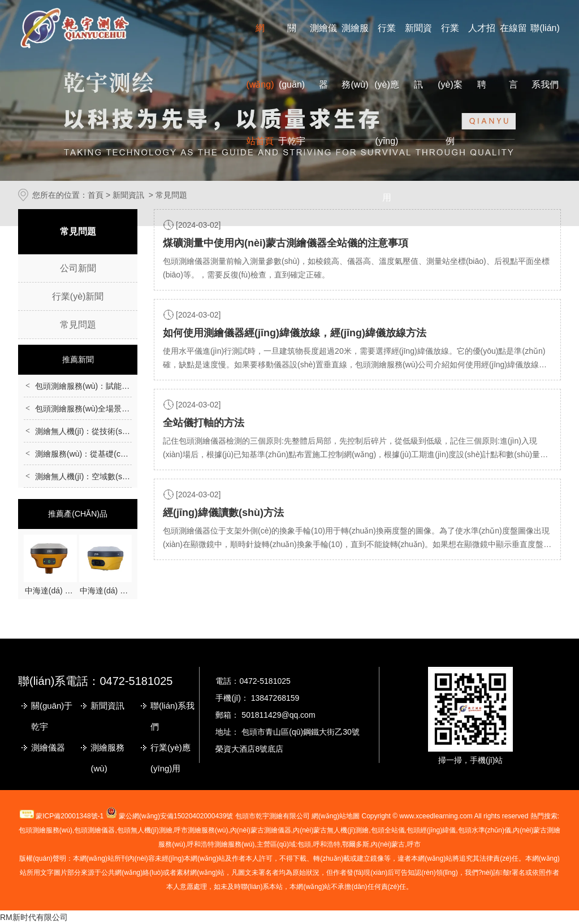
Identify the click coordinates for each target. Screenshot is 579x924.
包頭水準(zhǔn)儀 (485, 830)
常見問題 (78, 325)
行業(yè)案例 (450, 84)
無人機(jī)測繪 (331, 830)
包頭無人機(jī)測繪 (145, 830)
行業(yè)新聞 (78, 296)
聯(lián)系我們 (172, 716)
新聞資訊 (107, 706)
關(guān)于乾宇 (292, 84)
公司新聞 (78, 268)
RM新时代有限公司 (34, 917)
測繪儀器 (48, 747)
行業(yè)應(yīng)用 (170, 758)
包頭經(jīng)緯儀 (431, 830)
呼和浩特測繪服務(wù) (221, 844)
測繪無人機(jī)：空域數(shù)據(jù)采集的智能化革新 (126, 476)
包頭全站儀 (388, 830)
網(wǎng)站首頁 (260, 84)
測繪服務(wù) (107, 758)
